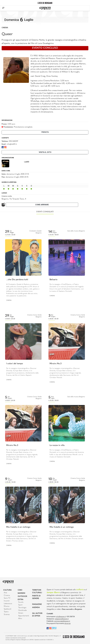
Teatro (6, 612)
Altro (20, 619)
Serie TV (7, 598)
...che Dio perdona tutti (17, 280)
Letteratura (8, 604)
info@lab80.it (12, 144)
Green (21, 613)
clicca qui (67, 623)
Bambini (21, 593)
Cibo (20, 590)
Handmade (22, 610)
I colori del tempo (15, 364)
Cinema (5, 28)
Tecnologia (22, 608)
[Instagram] (5, 147)
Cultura (7, 590)
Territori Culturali (37, 591)
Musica (7, 606)
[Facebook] (3, 147)
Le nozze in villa (57, 445)
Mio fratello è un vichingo (18, 527)
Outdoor (22, 596)
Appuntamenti (24, 616)
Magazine (37, 604)
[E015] (54, 628)
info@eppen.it (61, 617)
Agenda (36, 608)
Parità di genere (36, 597)
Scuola (21, 602)
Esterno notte (7, 196)
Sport (20, 605)
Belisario (53, 280)
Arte (5, 593)
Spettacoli (8, 609)
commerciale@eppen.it (62, 621)
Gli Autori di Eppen (37, 615)
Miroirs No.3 (55, 364)
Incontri (7, 601)
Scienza (7, 615)
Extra (20, 600)
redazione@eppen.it (62, 619)
